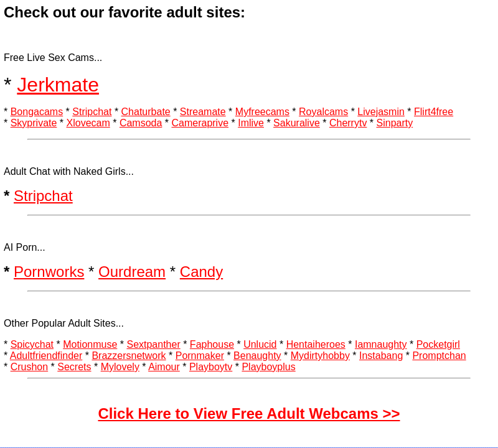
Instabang (381, 356)
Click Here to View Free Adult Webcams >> (249, 413)
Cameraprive (200, 123)
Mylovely (120, 367)
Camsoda (141, 123)
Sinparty (395, 123)
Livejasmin (381, 112)
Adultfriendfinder (46, 356)
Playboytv (211, 367)
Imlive (251, 123)
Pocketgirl (438, 344)
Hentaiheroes (316, 344)
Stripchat (92, 112)
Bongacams (37, 112)
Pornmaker (200, 356)
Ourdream (132, 272)
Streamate (203, 112)
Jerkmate (58, 85)
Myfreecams (262, 112)
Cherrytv (348, 123)
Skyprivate (34, 123)
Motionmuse (90, 344)
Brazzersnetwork (129, 356)
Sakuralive (297, 123)
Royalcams (323, 112)
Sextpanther (153, 344)
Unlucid (260, 344)
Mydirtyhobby (320, 356)
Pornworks (49, 272)
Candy (201, 272)
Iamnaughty (381, 344)
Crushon (29, 367)
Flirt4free (434, 112)
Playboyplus (268, 367)
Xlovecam (88, 123)
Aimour (164, 367)
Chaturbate (146, 112)
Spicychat (32, 344)
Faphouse (212, 344)
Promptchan (439, 356)
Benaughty (257, 356)
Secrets (74, 367)
